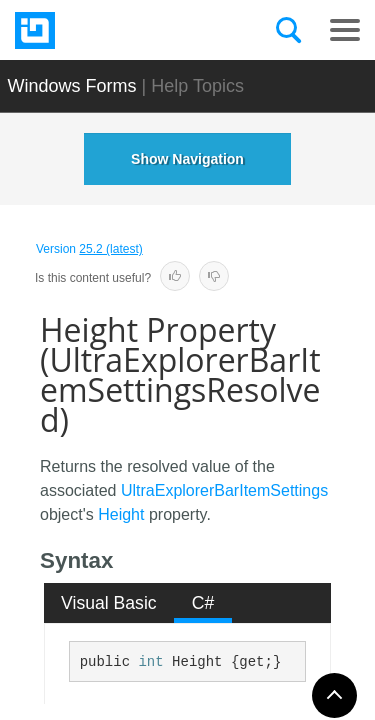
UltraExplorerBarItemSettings (224, 490)
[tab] (109, 603)
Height (121, 514)
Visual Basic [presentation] (109, 603)
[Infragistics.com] (115, 30)
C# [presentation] (203, 603)
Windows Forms (72, 86)
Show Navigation (187, 159)
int (150, 662)
